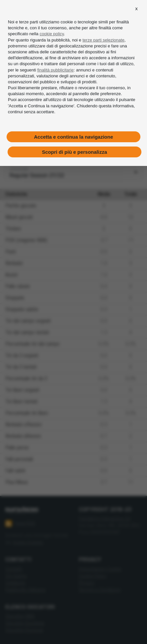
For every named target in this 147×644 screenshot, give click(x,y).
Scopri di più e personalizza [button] (74, 152)
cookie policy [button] (52, 34)
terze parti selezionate (103, 40)
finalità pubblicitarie (56, 70)
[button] (136, 9)
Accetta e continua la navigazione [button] (73, 137)
